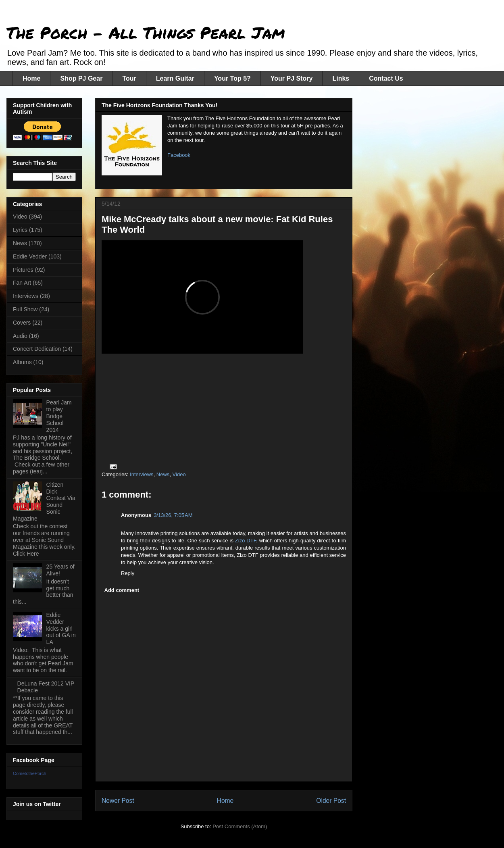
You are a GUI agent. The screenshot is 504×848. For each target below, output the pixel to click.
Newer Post (118, 801)
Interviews (142, 474)
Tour (129, 78)
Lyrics (20, 230)
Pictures (23, 270)
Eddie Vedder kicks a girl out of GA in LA (61, 628)
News (163, 474)
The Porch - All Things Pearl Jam (146, 32)
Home (31, 78)
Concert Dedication (37, 349)
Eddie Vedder (30, 256)
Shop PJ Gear (81, 78)
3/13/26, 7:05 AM (173, 515)
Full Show (25, 309)
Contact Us (386, 78)
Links (341, 78)
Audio (20, 336)
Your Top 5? (232, 78)
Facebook (179, 155)
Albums (22, 362)
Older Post (331, 801)
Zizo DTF (246, 541)
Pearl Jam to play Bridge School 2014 (59, 416)
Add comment (122, 590)
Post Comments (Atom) (240, 826)
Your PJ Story (292, 78)
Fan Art (22, 283)
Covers (22, 323)
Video (179, 474)
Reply (128, 573)
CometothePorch (30, 773)
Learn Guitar (175, 78)
